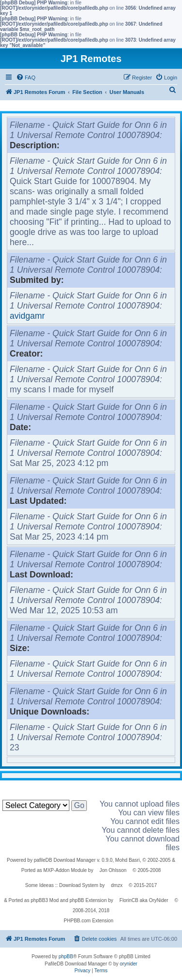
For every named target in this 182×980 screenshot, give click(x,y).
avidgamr (27, 316)
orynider (129, 964)
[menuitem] (26, 78)
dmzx (117, 885)
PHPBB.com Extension (88, 921)
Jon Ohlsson (113, 870)
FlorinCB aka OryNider (144, 900)
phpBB (66, 957)
